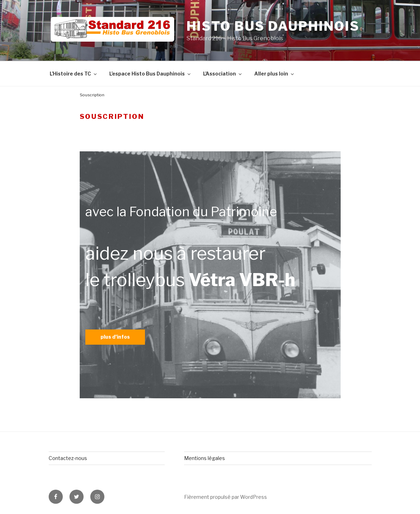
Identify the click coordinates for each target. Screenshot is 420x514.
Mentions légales (205, 458)
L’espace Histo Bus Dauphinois (150, 74)
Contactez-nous (68, 458)
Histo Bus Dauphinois (273, 26)
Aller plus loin (275, 74)
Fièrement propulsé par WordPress (226, 497)
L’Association (223, 74)
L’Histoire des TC (74, 74)
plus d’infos (115, 337)
